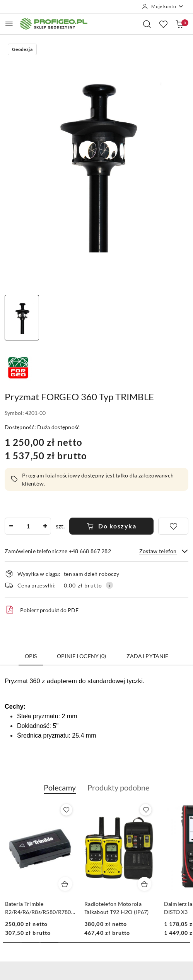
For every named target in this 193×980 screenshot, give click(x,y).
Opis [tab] (31, 656)
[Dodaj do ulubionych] (173, 526)
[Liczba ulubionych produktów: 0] (163, 24)
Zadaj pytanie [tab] (148, 656)
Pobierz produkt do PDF (42, 610)
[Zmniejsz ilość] (11, 526)
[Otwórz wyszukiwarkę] (147, 24)
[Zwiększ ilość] (45, 526)
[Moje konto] (163, 7)
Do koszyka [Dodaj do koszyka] (112, 526)
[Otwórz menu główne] (9, 24)
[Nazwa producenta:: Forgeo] (18, 367)
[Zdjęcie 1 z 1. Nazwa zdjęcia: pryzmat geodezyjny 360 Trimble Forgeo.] (22, 318)
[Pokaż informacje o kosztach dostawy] (109, 585)
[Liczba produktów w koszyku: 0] (179, 24)
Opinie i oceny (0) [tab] (82, 656)
